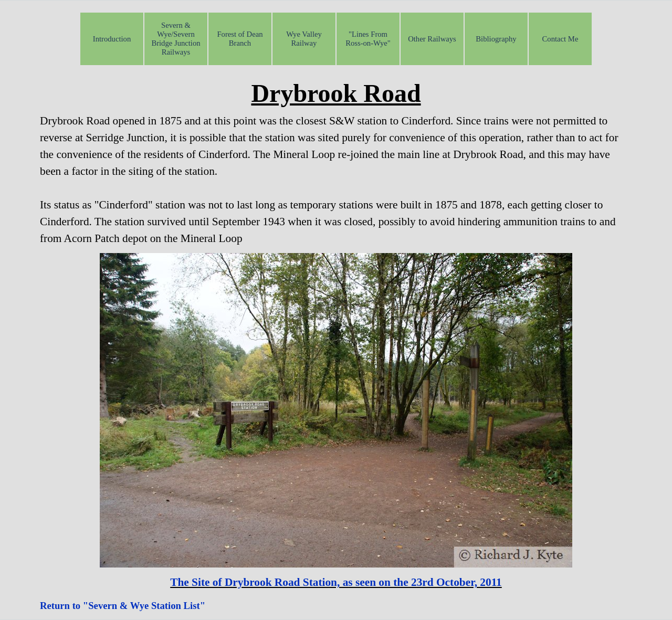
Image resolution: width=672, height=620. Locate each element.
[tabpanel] (336, 161)
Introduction (112, 39)
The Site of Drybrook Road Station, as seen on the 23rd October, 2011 (336, 582)
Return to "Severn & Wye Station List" (123, 606)
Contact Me (560, 39)
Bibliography (496, 39)
